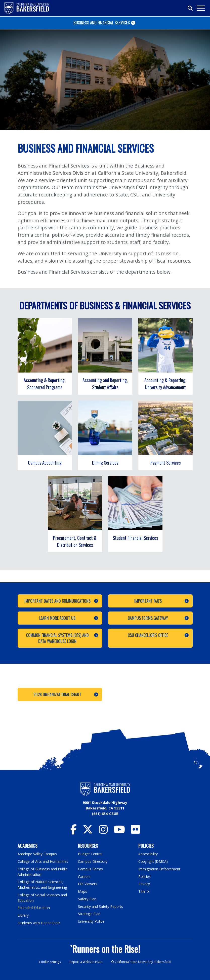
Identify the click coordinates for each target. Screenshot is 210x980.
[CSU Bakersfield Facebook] (74, 832)
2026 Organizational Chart (57, 695)
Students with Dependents (40, 922)
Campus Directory (93, 861)
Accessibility (148, 854)
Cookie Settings (49, 961)
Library (23, 915)
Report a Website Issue (87, 961)
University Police (91, 921)
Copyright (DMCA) (154, 861)
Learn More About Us (57, 618)
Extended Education (34, 907)
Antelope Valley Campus (38, 854)
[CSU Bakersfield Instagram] (103, 832)
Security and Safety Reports (101, 906)
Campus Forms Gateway (148, 618)
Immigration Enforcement (160, 869)
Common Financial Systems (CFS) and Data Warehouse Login (57, 638)
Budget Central (91, 854)
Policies (144, 876)
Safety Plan (87, 899)
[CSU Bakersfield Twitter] (88, 832)
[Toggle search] (190, 8)
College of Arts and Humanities (44, 861)
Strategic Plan (90, 913)
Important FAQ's (148, 601)
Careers (84, 876)
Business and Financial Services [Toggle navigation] (102, 23)
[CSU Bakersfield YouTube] (119, 832)
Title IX (144, 891)
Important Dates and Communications (57, 601)
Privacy (144, 884)
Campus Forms (91, 869)
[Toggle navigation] (201, 8)
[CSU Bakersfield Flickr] (135, 832)
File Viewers (88, 884)
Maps (83, 891)
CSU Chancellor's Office (148, 635)
